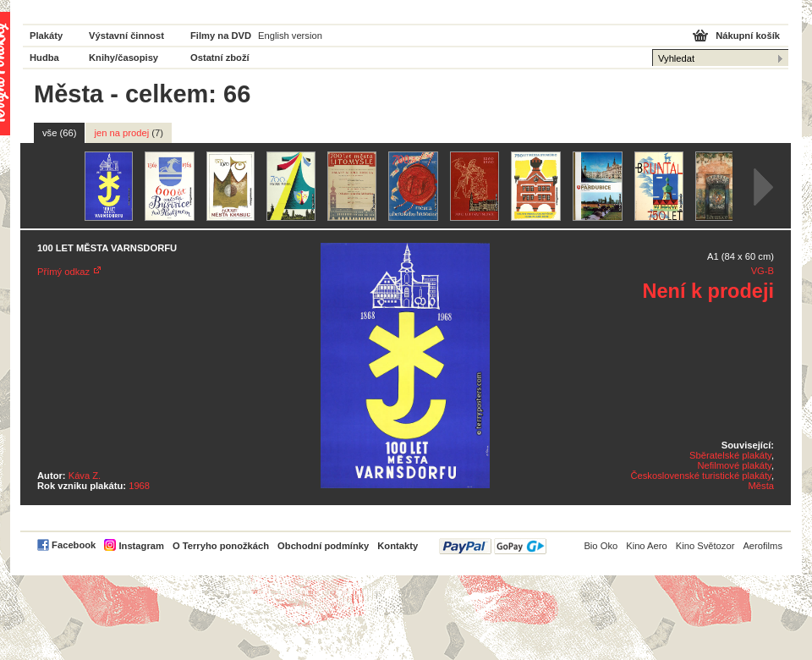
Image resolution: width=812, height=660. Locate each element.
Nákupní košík (748, 36)
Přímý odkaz (63, 272)
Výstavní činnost (126, 36)
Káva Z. (85, 476)
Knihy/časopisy (123, 58)
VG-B (763, 271)
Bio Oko (601, 546)
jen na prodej (129, 133)
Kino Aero (647, 546)
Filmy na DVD (221, 36)
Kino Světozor (705, 546)
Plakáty (46, 36)
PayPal (493, 546)
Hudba (44, 58)
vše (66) (59, 133)
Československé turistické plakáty (700, 476)
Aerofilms (763, 546)
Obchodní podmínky (323, 546)
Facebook (74, 545)
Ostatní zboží (220, 58)
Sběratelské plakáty (730, 455)
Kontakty (398, 546)
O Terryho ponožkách (221, 546)
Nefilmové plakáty (734, 465)
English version (290, 36)
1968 (139, 486)
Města (761, 486)
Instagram (141, 546)
